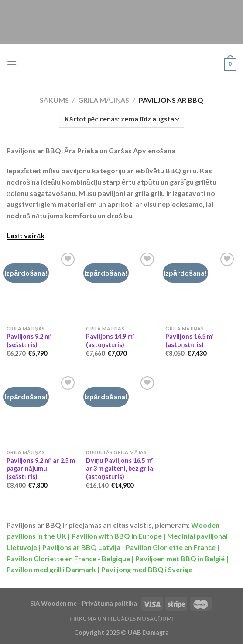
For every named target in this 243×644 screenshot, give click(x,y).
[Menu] (12, 64)
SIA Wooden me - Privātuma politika (84, 603)
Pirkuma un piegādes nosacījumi (121, 619)
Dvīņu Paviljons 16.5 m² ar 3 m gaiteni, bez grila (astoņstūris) (120, 469)
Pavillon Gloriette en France (171, 547)
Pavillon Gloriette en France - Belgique (68, 558)
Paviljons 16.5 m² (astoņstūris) (190, 341)
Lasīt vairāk (26, 235)
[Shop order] (121, 119)
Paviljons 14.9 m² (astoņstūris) (110, 341)
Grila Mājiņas (104, 100)
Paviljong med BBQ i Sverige (147, 569)
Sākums (54, 100)
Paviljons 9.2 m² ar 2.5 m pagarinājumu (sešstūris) (41, 469)
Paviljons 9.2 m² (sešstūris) (29, 341)
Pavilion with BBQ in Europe (117, 536)
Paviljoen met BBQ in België (180, 558)
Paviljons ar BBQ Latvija (81, 547)
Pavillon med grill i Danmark (51, 569)
